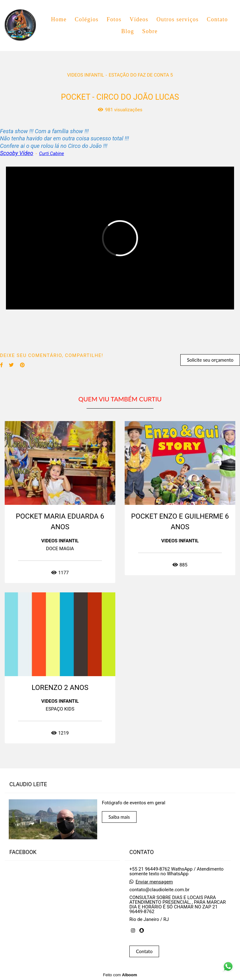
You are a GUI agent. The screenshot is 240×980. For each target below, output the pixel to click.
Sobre (150, 31)
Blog (128, 31)
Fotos (114, 19)
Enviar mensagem (154, 882)
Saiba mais (119, 817)
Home (59, 19)
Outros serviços (178, 19)
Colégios (87, 19)
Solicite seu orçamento (210, 360)
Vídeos (139, 19)
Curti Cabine (52, 154)
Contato (217, 19)
